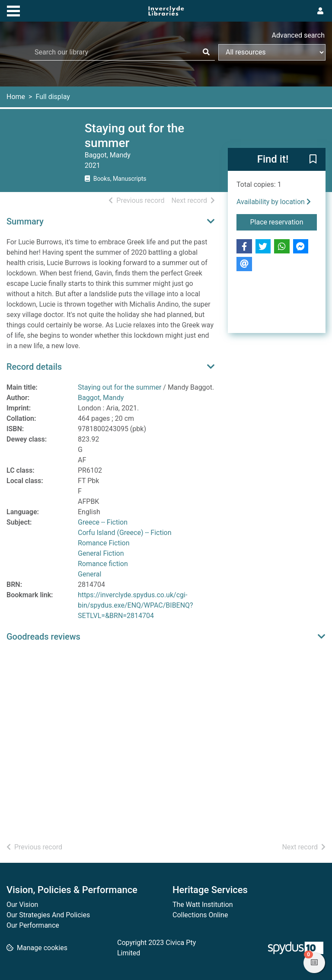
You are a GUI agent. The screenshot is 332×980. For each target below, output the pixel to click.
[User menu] (320, 11)
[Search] (206, 52)
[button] (313, 160)
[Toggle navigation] (13, 10)
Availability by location (274, 202)
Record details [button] (34, 367)
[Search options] (272, 52)
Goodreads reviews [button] (43, 637)
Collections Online (200, 915)
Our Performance (33, 925)
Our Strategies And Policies (48, 915)
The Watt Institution (203, 905)
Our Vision (22, 905)
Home (16, 97)
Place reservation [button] (284, 221)
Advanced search (298, 35)
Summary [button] (25, 221)
